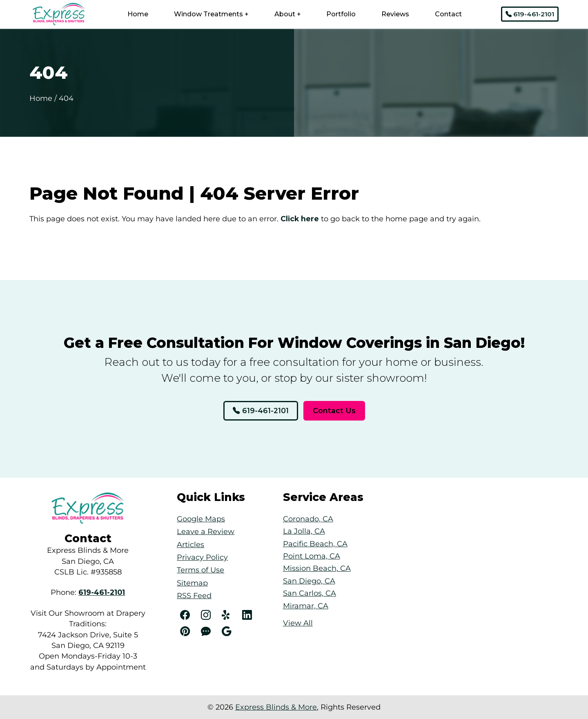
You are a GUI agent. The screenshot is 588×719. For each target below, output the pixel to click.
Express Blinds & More (276, 707)
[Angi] (207, 632)
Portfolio (341, 14)
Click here (300, 219)
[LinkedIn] (248, 615)
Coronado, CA (308, 519)
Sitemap (192, 583)
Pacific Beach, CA (315, 544)
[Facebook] (186, 615)
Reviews (395, 14)
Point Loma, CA (312, 556)
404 (66, 98)
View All (298, 623)
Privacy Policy (202, 557)
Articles (190, 544)
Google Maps (201, 519)
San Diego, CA (309, 581)
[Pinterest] (186, 632)
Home (138, 14)
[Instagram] (207, 615)
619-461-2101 (530, 14)
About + (288, 14)
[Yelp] (228, 615)
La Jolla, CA (304, 531)
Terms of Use (200, 570)
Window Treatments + (211, 14)
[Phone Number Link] (102, 592)
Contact (448, 14)
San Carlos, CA (310, 593)
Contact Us (334, 411)
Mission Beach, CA (317, 568)
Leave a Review (206, 531)
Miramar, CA (306, 606)
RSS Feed (194, 595)
